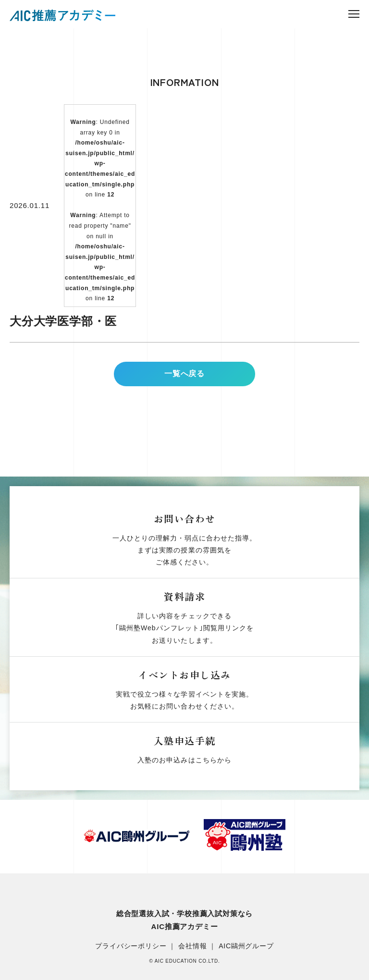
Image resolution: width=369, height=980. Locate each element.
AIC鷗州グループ (246, 946)
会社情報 (192, 946)
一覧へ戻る (184, 382)
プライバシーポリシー (131, 946)
